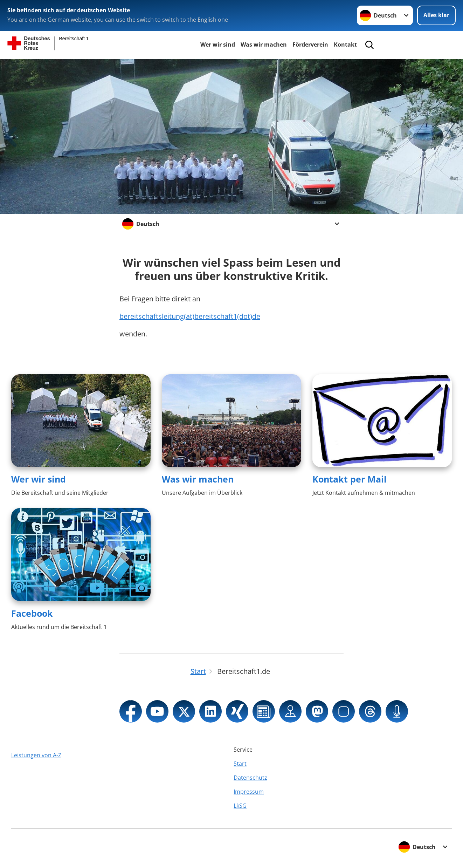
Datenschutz (250, 778)
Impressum (249, 792)
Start (240, 764)
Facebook (32, 613)
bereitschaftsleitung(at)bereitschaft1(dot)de (190, 316)
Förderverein (310, 45)
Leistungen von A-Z (36, 755)
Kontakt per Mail (350, 479)
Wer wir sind (218, 45)
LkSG (240, 806)
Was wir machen (264, 45)
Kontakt (345, 45)
